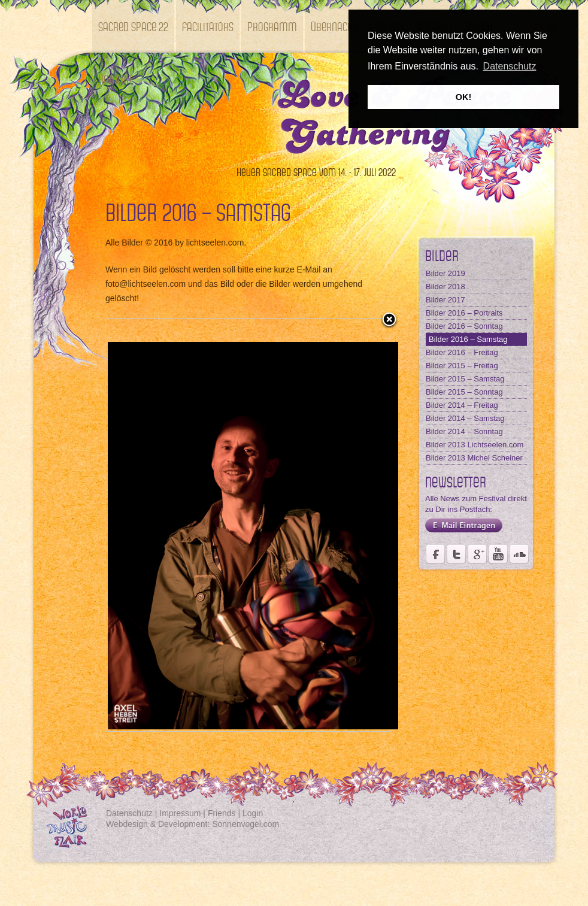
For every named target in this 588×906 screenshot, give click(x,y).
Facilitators (208, 26)
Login (253, 813)
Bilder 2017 (445, 300)
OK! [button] (463, 97)
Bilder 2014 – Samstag (465, 418)
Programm (272, 26)
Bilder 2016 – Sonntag (464, 326)
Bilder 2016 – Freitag (462, 352)
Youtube (498, 554)
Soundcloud (519, 554)
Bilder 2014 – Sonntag (464, 431)
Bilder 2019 (445, 273)
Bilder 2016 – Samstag (468, 339)
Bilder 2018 (445, 287)
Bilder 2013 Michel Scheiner (474, 458)
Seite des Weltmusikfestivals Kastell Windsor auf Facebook (435, 554)
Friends (222, 813)
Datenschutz (129, 813)
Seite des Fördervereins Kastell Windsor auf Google (477, 554)
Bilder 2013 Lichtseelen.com (475, 445)
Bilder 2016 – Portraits (464, 313)
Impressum (180, 813)
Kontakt (115, 79)
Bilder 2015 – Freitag (462, 366)
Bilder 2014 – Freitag (462, 405)
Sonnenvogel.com (245, 824)
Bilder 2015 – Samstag (465, 379)
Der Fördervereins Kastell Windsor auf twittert (456, 554)
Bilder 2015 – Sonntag (464, 392)
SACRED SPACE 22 (133, 26)
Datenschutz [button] (510, 66)
